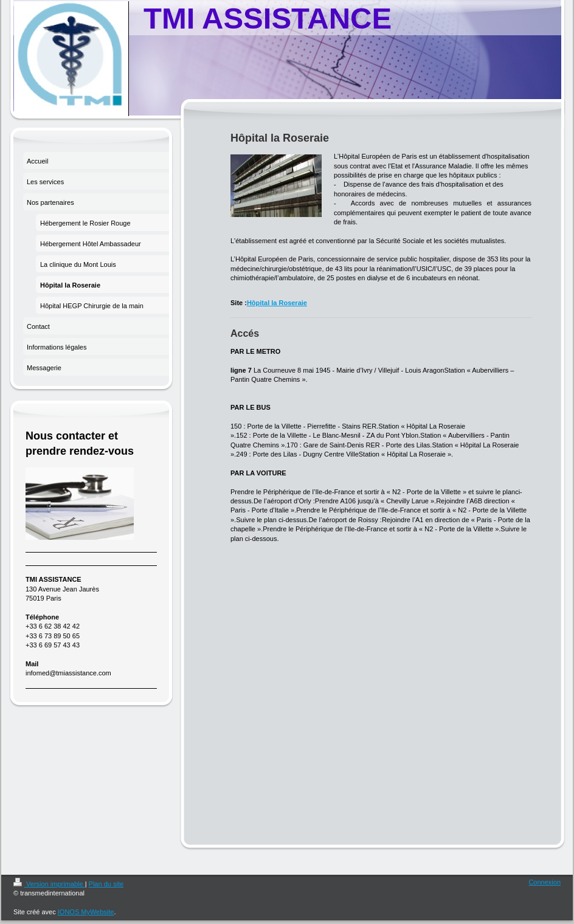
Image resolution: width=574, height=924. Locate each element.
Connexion (545, 882)
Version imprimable (49, 884)
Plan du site (106, 884)
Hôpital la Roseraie (277, 303)
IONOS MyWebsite (86, 912)
